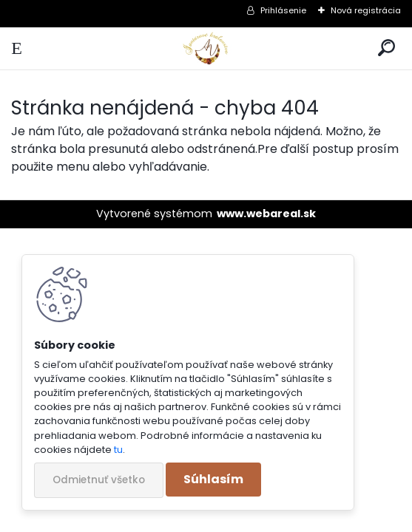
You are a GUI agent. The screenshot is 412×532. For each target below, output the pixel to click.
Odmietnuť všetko (99, 480)
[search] (386, 48)
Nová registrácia (366, 10)
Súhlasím (213, 479)
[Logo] (206, 48)
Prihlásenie (283, 10)
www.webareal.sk (266, 214)
